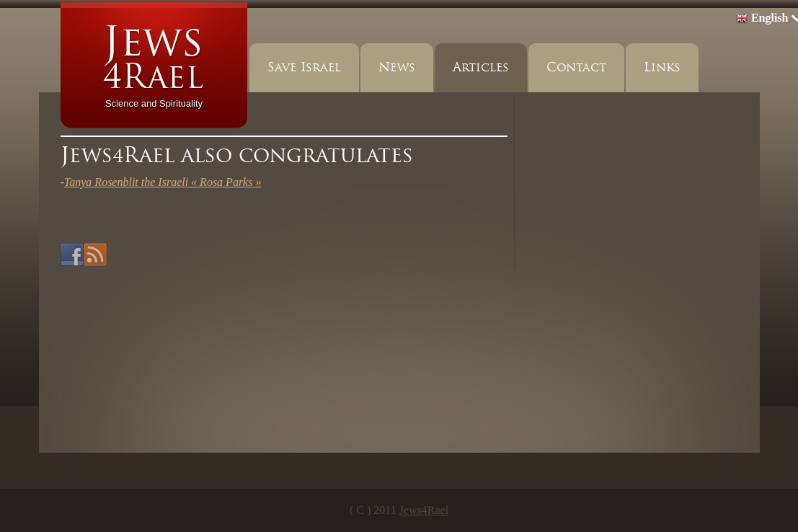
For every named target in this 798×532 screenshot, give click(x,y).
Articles (481, 67)
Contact (576, 67)
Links (662, 67)
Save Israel (304, 67)
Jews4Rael (424, 510)
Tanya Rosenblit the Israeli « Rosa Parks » (163, 182)
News (397, 67)
